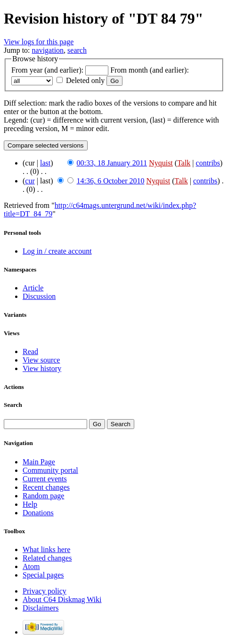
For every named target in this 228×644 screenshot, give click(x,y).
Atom (31, 566)
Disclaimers (41, 608)
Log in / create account (57, 251)
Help (30, 504)
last (45, 163)
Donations (38, 513)
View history (42, 368)
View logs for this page (39, 42)
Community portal (50, 470)
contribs (208, 163)
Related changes (47, 558)
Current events (45, 479)
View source (41, 360)
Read (30, 351)
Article (33, 288)
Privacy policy (45, 591)
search (77, 50)
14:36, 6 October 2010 (111, 181)
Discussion (39, 296)
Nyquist (161, 163)
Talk (184, 163)
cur (30, 181)
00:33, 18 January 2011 (112, 163)
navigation (48, 50)
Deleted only (85, 80)
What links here (46, 549)
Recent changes (46, 487)
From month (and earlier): (150, 70)
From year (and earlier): (47, 70)
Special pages (43, 575)
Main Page (39, 462)
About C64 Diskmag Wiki (62, 599)
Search (13, 405)
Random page (43, 496)
